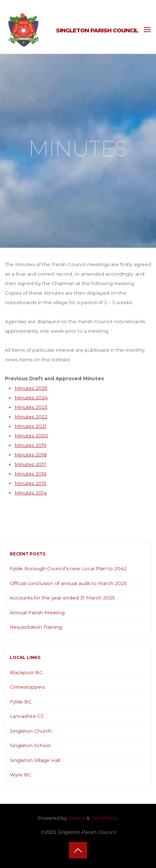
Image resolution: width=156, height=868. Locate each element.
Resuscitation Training (36, 627)
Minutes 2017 (30, 464)
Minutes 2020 (31, 436)
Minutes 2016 (30, 474)
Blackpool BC (26, 672)
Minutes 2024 (31, 398)
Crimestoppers (27, 687)
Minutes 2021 (30, 426)
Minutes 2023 (31, 407)
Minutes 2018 (31, 455)
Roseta (76, 818)
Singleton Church (31, 731)
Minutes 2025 (31, 388)
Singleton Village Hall (35, 760)
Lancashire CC (27, 716)
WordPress (105, 818)
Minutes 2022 (31, 417)
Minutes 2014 (31, 493)
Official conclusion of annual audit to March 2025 (68, 583)
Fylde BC (21, 702)
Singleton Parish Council (97, 30)
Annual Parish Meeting (37, 612)
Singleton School (30, 745)
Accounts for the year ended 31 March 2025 (62, 598)
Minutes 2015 (30, 483)
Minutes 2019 (30, 445)
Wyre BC (21, 775)
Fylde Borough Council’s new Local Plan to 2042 (68, 568)
